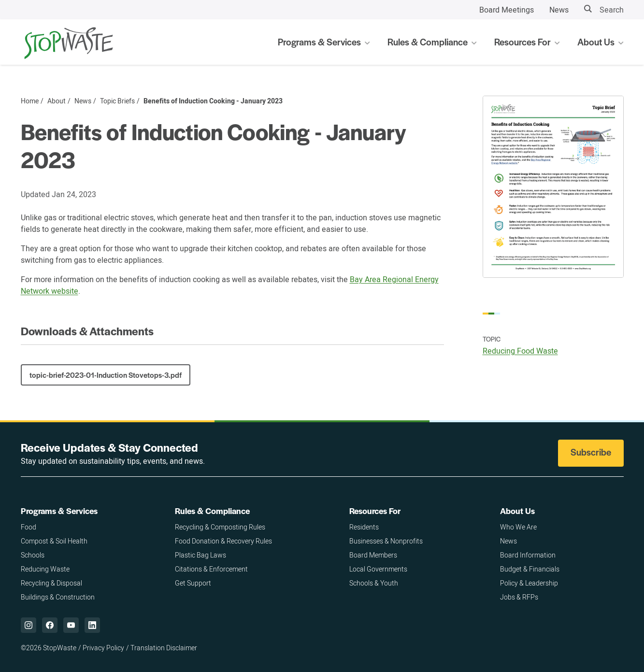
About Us (517, 511)
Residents (364, 527)
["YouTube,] (71, 625)
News (559, 10)
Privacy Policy (103, 648)
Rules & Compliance (212, 511)
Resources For (375, 511)
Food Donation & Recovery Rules (223, 541)
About (57, 101)
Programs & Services (59, 511)
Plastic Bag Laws (200, 555)
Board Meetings (507, 10)
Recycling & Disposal (51, 583)
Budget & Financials (530, 569)
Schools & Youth (374, 583)
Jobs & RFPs (519, 597)
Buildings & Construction (58, 597)
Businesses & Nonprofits (386, 541)
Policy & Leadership (529, 583)
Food (29, 527)
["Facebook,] (50, 625)
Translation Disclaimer (164, 648)
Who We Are (518, 527)
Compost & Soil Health (54, 541)
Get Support (193, 583)
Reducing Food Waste (520, 351)
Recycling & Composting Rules (220, 527)
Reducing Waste (45, 569)
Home (30, 101)
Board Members (373, 555)
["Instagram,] (29, 625)
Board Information (528, 555)
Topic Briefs (117, 101)
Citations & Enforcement (211, 569)
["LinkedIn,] (92, 625)
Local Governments (378, 569)
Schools (33, 555)
